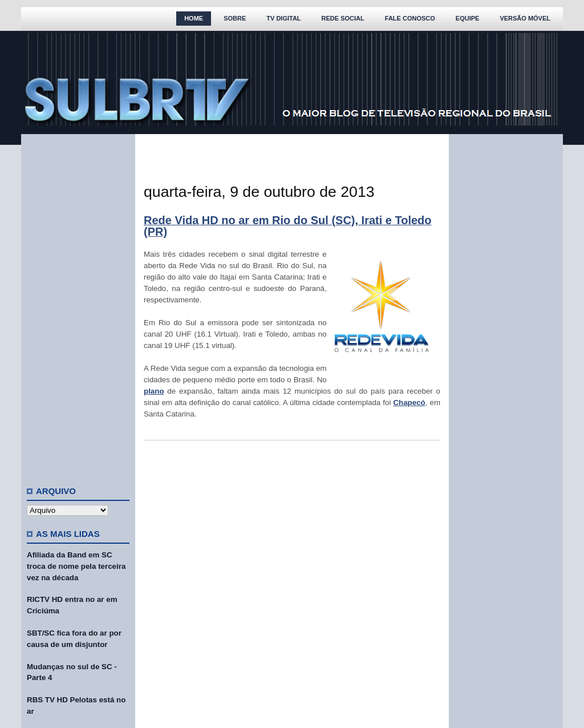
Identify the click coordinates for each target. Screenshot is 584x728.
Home (194, 18)
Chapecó (409, 403)
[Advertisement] (78, 305)
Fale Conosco (410, 18)
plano (154, 391)
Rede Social (343, 18)
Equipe (468, 18)
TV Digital (283, 18)
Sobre (235, 18)
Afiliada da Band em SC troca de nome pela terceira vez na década (76, 566)
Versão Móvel (525, 18)
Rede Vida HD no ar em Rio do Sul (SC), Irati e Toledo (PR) (288, 226)
